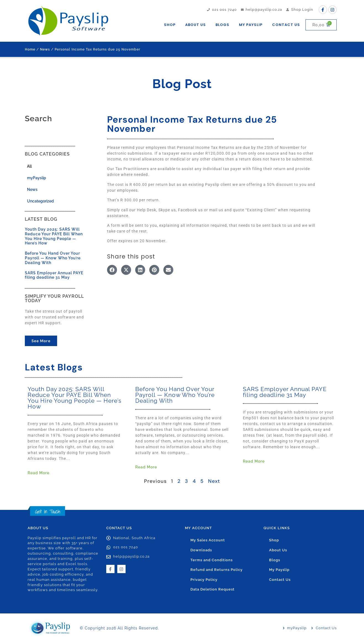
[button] (112, 270)
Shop (170, 25)
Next (214, 481)
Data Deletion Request (212, 590)
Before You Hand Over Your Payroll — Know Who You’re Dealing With (53, 258)
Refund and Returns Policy (216, 570)
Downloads (201, 550)
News (45, 49)
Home (30, 49)
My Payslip (251, 25)
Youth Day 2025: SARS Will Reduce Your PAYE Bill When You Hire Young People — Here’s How (54, 236)
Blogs (222, 25)
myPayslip (37, 178)
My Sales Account (208, 540)
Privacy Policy (204, 580)
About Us (196, 25)
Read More (38, 473)
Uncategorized (40, 201)
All (29, 166)
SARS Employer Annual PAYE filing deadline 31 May (54, 275)
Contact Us (286, 25)
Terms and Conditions (212, 560)
